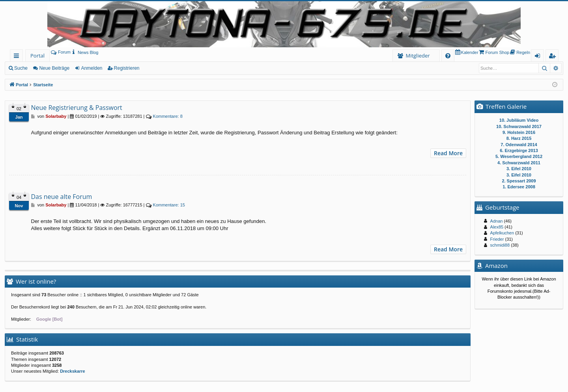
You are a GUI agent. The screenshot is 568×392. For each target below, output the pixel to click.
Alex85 (497, 227)
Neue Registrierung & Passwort (77, 108)
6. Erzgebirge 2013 (519, 150)
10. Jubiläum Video (519, 120)
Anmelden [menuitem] (540, 57)
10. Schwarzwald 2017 (519, 126)
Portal (37, 56)
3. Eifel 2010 (519, 169)
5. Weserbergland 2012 (519, 156)
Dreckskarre (73, 371)
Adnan (497, 221)
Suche (21, 68)
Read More (448, 153)
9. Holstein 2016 (519, 132)
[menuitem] (85, 52)
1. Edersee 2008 (519, 187)
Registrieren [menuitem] (554, 57)
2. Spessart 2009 (519, 181)
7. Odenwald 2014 (519, 145)
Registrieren (127, 68)
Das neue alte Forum (62, 197)
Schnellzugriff (18, 57)
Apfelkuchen (502, 233)
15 (169, 205)
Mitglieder (418, 56)
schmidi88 (500, 245)
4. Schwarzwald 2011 (519, 163)
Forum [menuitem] (61, 52)
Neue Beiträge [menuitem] (54, 68)
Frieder (497, 239)
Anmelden (92, 68)
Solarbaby (56, 116)
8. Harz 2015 (519, 138)
